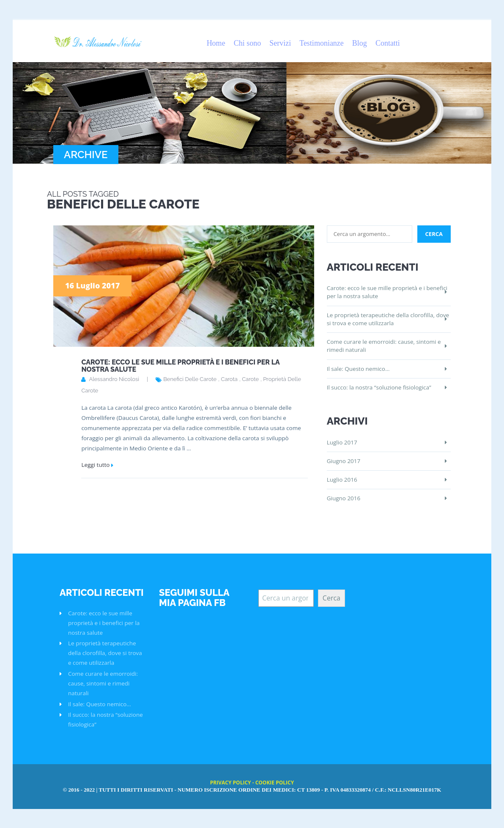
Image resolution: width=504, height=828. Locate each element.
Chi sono (248, 43)
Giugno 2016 (344, 498)
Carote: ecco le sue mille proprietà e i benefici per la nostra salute (180, 366)
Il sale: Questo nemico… (358, 369)
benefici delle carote (190, 379)
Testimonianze (322, 43)
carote (250, 379)
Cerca (331, 598)
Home (216, 43)
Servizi (280, 43)
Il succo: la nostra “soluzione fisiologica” (379, 387)
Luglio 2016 (342, 480)
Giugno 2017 (344, 461)
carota (229, 379)
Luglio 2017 (342, 442)
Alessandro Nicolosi (114, 379)
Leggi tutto (95, 465)
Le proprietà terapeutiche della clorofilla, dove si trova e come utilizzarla (388, 319)
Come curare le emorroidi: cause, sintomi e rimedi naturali (384, 346)
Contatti (388, 43)
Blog (360, 43)
